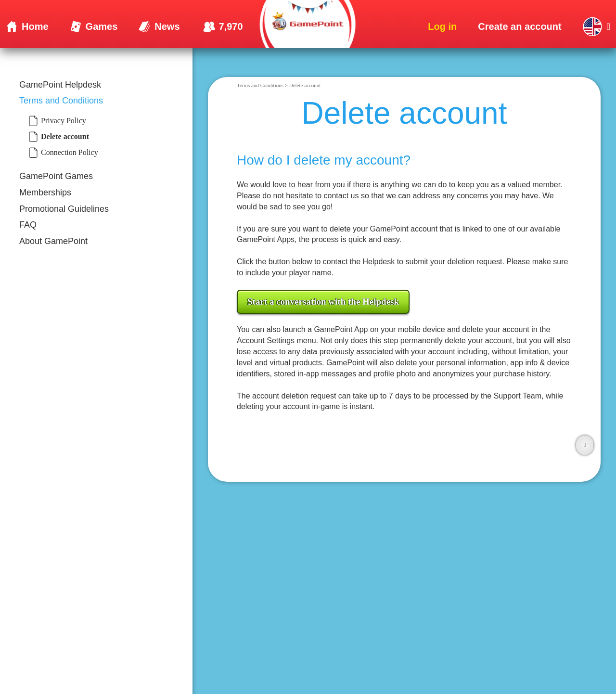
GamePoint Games (56, 176)
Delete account (305, 85)
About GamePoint (53, 241)
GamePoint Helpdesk (60, 85)
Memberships (45, 193)
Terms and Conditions (61, 101)
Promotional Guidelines (64, 209)
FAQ (28, 225)
